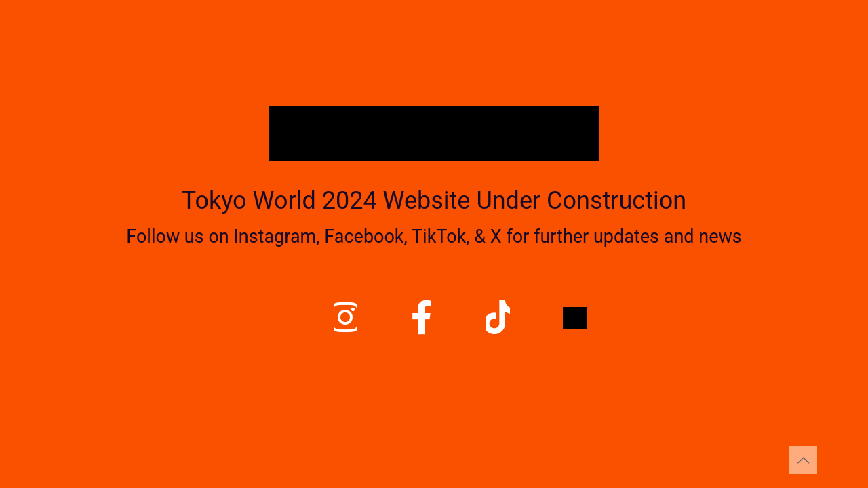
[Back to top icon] (803, 460)
